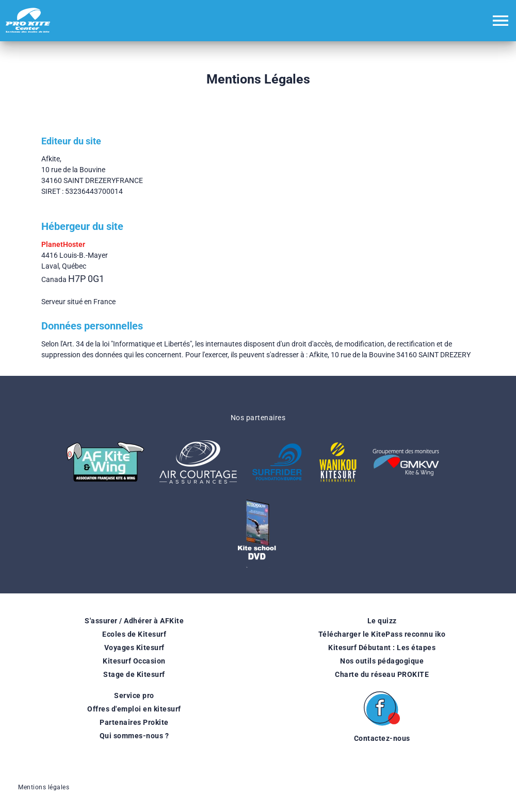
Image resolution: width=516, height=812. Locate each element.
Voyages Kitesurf (134, 648)
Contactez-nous (382, 738)
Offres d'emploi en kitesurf (134, 709)
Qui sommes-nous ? (134, 736)
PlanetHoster (63, 244)
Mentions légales (44, 787)
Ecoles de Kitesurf (134, 634)
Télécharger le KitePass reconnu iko (382, 634)
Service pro (134, 695)
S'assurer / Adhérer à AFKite (134, 621)
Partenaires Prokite (134, 722)
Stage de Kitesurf (134, 674)
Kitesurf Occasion (134, 661)
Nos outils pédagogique (382, 661)
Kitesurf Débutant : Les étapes (382, 648)
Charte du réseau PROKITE (382, 674)
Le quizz (382, 621)
